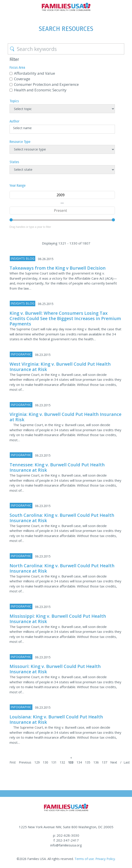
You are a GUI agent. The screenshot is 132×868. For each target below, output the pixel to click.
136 (96, 762)
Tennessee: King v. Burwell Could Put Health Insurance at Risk (57, 467)
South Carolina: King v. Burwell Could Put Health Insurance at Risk (62, 518)
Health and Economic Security (40, 90)
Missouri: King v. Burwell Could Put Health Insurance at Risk (55, 669)
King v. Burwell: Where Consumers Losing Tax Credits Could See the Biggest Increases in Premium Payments (65, 318)
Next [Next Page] (114, 762)
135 (88, 762)
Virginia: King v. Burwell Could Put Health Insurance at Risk (65, 417)
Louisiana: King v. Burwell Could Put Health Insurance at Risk (56, 719)
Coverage (22, 79)
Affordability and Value (34, 73)
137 (104, 762)
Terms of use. (85, 859)
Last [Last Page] (127, 762)
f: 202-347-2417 (66, 840)
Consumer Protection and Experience (46, 84)
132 (62, 762)
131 (54, 762)
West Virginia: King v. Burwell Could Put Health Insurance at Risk (60, 367)
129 (37, 762)
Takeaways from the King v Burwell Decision (58, 268)
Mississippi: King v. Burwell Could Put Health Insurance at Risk (58, 619)
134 (79, 762)
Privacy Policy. (105, 859)
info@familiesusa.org (66, 845)
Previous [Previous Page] (25, 762)
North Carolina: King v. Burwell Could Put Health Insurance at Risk (62, 568)
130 (45, 762)
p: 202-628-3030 (66, 835)
